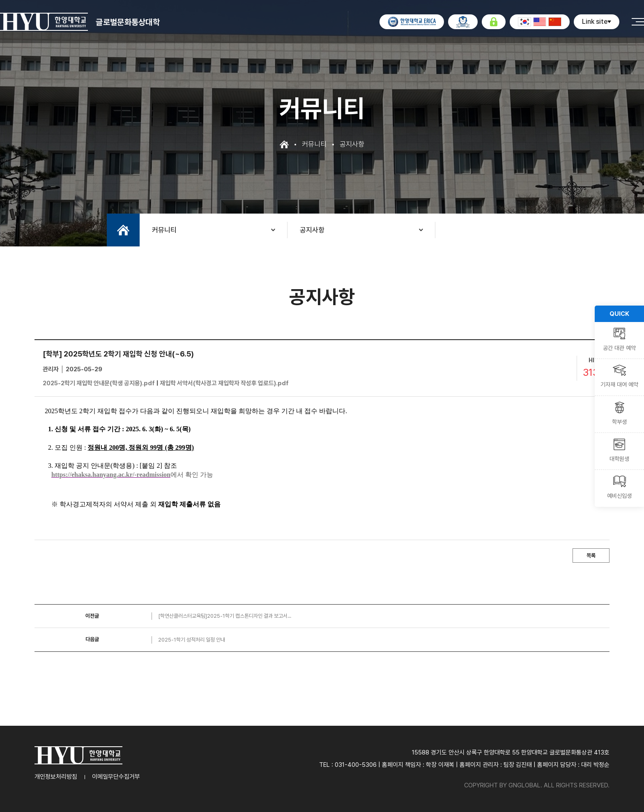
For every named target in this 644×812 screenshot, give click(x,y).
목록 (591, 556)
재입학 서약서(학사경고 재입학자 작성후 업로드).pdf (224, 383)
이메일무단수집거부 (116, 777)
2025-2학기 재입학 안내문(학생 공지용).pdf (99, 383)
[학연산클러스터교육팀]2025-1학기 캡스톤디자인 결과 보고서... (225, 616)
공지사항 (312, 230)
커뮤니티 (164, 230)
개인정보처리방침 (56, 777)
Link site (597, 22)
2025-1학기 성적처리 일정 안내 (192, 640)
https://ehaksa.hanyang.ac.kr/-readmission (111, 475)
